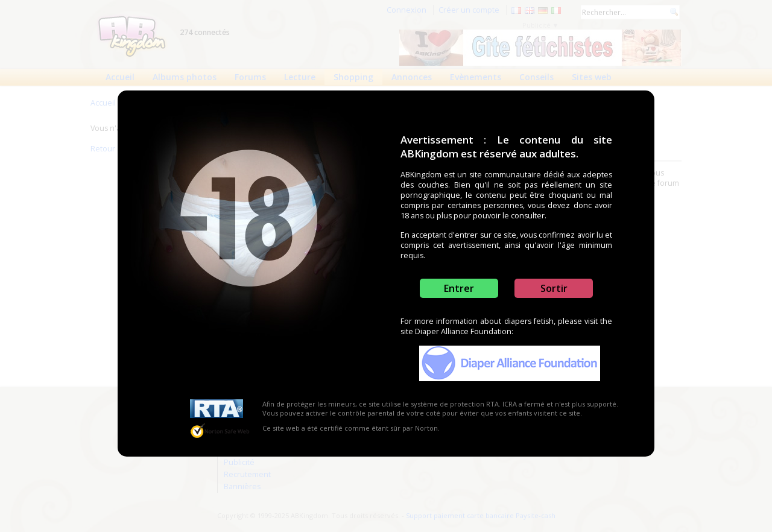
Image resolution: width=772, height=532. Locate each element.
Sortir (554, 288)
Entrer (459, 288)
